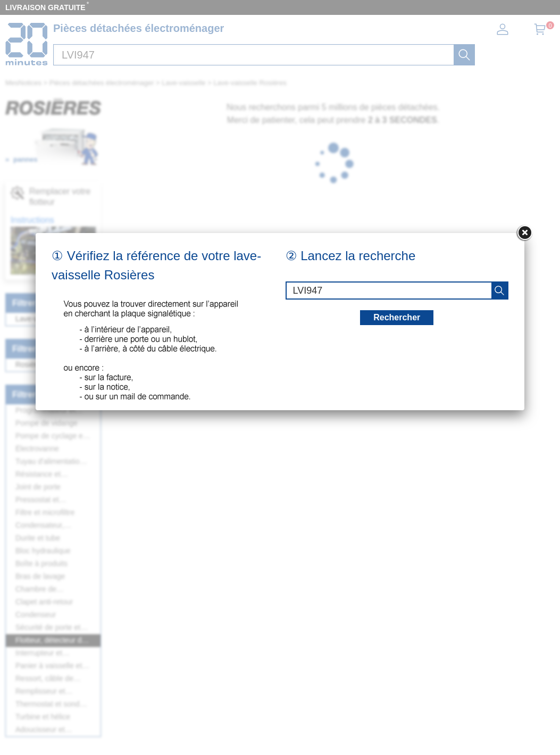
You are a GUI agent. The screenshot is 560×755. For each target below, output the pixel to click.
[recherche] (499, 291)
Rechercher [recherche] (397, 317)
